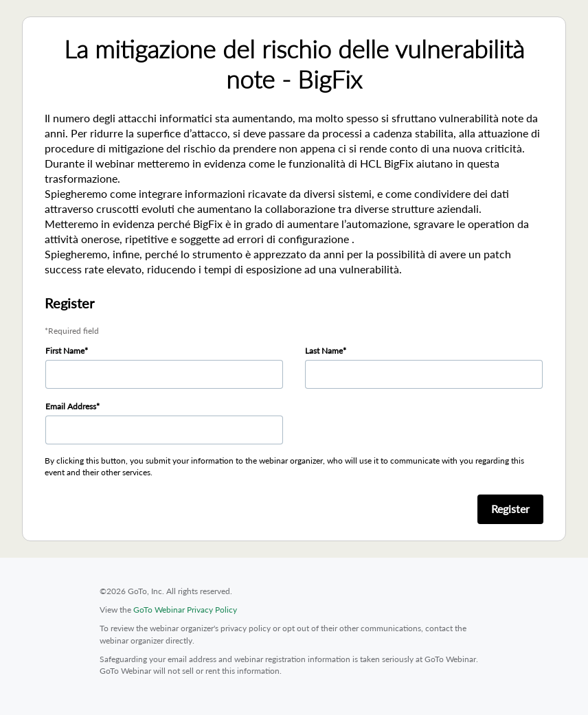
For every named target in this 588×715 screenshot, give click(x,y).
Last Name (324, 351)
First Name (65, 351)
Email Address (71, 406)
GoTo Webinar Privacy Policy (185, 610)
